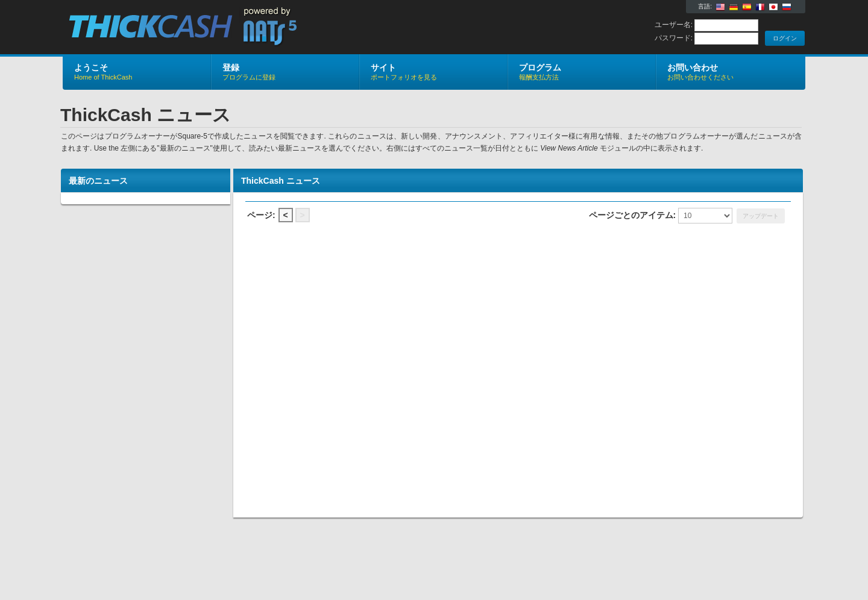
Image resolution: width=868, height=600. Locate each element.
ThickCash (206, 28)
